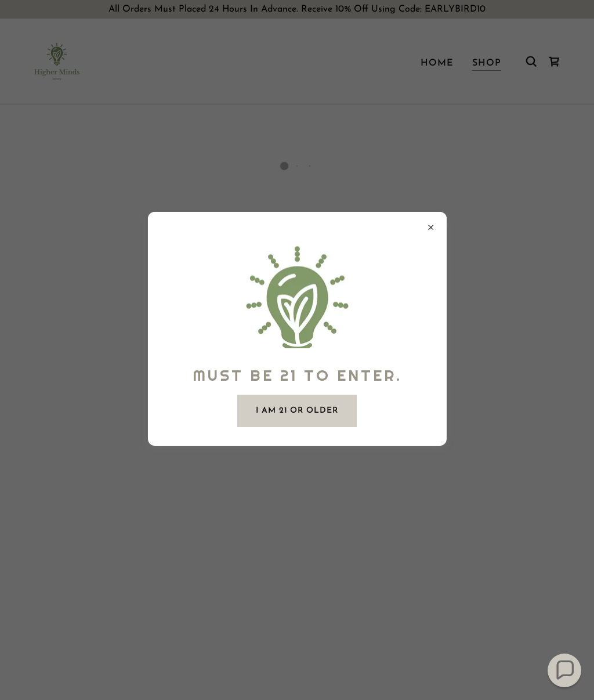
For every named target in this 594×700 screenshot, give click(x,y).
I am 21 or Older (297, 411)
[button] (565, 671)
